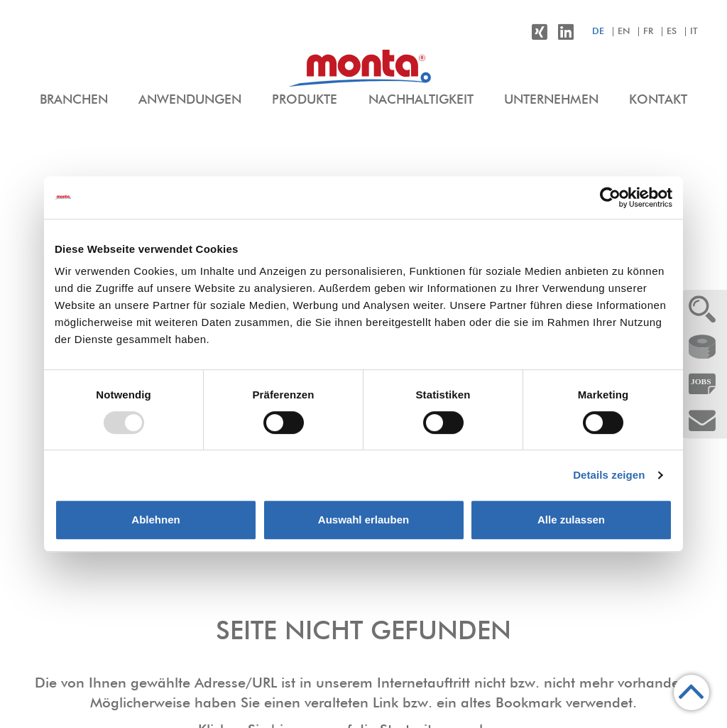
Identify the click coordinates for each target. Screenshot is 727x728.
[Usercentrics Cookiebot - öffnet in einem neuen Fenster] (610, 197)
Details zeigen (609, 475)
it (694, 32)
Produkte (305, 100)
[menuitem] (74, 101)
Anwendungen (190, 100)
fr (648, 32)
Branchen (74, 100)
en (624, 32)
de (598, 32)
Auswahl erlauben (363, 520)
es (672, 32)
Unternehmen (551, 100)
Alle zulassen (571, 520)
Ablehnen (155, 520)
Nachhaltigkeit (421, 100)
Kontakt (658, 100)
